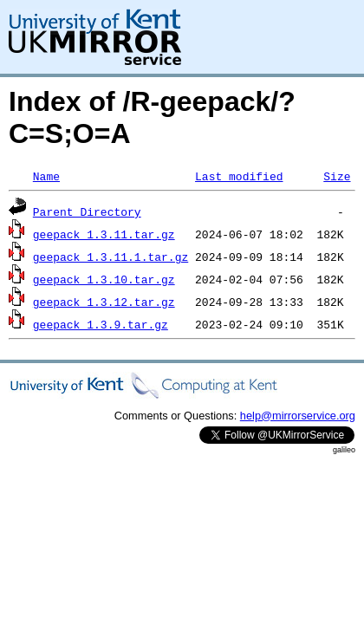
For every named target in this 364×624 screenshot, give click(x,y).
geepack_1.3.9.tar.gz (101, 324)
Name (46, 176)
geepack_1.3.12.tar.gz (104, 302)
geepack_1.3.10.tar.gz (104, 279)
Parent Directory (87, 211)
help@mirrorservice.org (298, 416)
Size (337, 176)
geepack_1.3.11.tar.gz (104, 234)
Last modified (239, 176)
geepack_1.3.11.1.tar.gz (110, 257)
